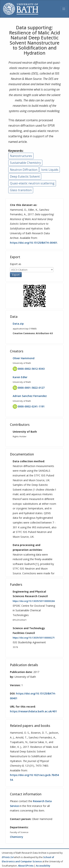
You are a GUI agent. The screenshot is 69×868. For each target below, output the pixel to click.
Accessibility (43, 866)
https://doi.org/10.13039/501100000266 (34, 601)
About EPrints (26, 866)
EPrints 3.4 (8, 857)
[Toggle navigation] (64, 9)
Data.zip (18, 324)
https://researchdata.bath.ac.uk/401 (33, 711)
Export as (16, 264)
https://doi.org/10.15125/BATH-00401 (34, 243)
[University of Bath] (21, 9)
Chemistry (17, 837)
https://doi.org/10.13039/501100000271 (34, 638)
